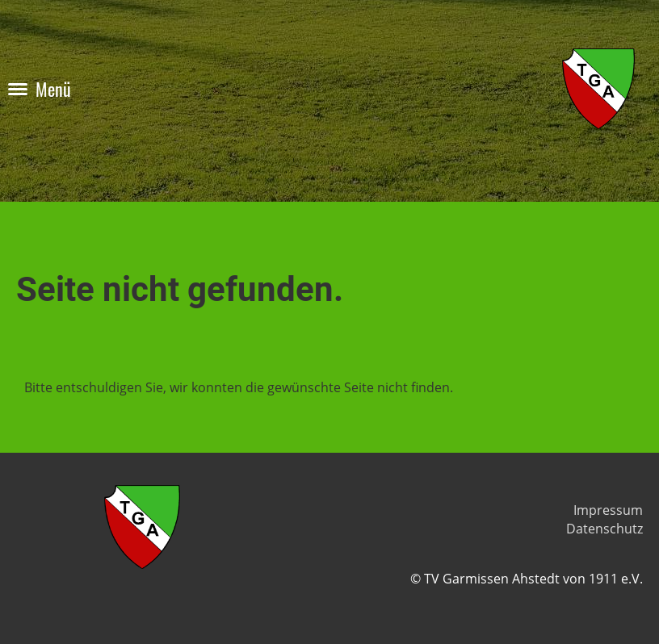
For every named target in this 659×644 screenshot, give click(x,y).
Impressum (608, 510)
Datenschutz (604, 529)
